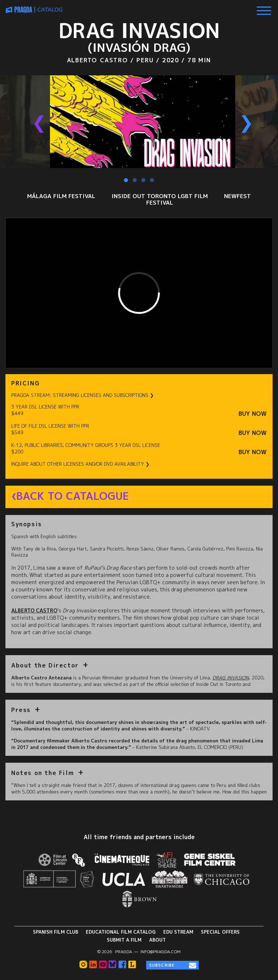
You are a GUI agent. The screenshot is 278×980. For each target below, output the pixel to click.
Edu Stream (178, 932)
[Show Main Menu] (264, 8)
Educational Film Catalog (121, 932)
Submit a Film (124, 940)
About (157, 940)
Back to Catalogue (73, 496)
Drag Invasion (231, 678)
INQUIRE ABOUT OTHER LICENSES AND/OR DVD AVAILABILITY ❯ (80, 464)
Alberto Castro (34, 611)
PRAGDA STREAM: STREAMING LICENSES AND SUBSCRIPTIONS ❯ (83, 395)
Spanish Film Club (56, 932)
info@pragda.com (161, 952)
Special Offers (220, 932)
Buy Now (253, 414)
